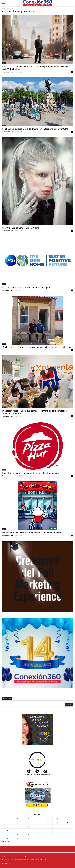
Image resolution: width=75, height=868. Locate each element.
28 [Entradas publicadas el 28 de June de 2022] (18, 838)
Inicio (4, 8)
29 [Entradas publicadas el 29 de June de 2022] (29, 838)
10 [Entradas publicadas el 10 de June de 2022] (48, 827)
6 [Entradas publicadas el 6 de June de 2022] (7, 827)
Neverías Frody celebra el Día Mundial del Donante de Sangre (32, 533)
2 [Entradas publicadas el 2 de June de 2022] (38, 823)
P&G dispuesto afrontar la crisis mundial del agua (26, 288)
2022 (9, 8)
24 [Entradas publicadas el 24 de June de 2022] (48, 834)
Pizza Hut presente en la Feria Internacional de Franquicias (30, 473)
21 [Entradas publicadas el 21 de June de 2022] (18, 834)
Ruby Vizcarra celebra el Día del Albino (21, 228)
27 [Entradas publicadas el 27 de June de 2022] (7, 838)
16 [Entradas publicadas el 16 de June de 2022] (38, 830)
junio (13, 8)
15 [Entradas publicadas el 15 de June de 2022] (29, 830)
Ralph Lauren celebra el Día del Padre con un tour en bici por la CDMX (35, 129)
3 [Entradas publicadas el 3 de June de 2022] (48, 823)
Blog (4, 63)
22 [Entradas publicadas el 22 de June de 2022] (29, 834)
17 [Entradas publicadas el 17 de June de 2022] (48, 830)
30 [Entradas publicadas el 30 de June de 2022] (38, 838)
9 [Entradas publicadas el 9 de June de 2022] (38, 827)
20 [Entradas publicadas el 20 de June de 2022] (7, 834)
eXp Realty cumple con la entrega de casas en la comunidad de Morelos (36, 347)
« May (4, 841)
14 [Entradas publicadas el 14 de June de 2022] (18, 830)
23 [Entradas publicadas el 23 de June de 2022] (38, 834)
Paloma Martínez (7, 72)
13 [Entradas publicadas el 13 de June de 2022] (7, 830)
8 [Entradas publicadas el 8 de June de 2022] (29, 827)
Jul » (9, 841)
